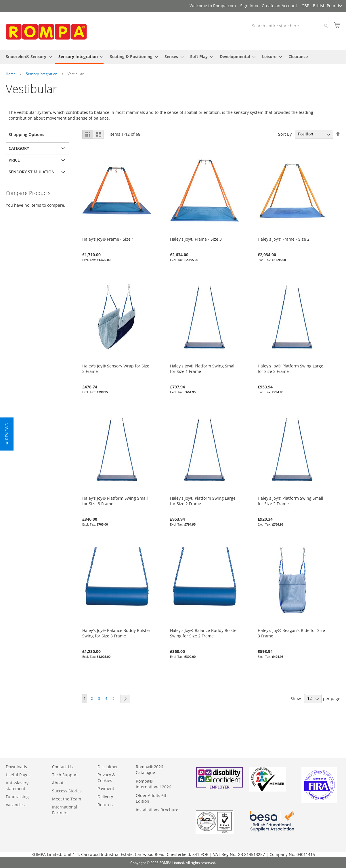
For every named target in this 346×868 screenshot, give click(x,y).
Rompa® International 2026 (153, 784)
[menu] (173, 57)
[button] (322, 6)
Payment (106, 789)
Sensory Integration (42, 74)
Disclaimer (108, 767)
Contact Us (62, 767)
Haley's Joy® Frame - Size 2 (284, 239)
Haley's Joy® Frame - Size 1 (108, 239)
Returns (105, 805)
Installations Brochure (157, 810)
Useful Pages (18, 775)
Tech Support (65, 775)
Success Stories (67, 791)
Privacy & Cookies (106, 778)
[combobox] (289, 26)
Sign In (247, 6)
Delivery (105, 797)
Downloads (16, 767)
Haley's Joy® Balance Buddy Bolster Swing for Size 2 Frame (204, 633)
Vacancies (15, 805)
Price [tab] (14, 160)
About (58, 783)
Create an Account (279, 6)
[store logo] (49, 31)
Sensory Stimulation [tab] (32, 172)
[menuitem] (27, 56)
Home (11, 74)
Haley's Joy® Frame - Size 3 (196, 239)
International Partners (65, 810)
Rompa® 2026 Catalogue (149, 770)
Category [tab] (19, 148)
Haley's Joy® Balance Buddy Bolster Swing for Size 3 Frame (116, 633)
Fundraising (17, 797)
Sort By (285, 134)
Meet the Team (67, 799)
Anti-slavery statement (17, 786)
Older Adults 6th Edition (152, 798)
